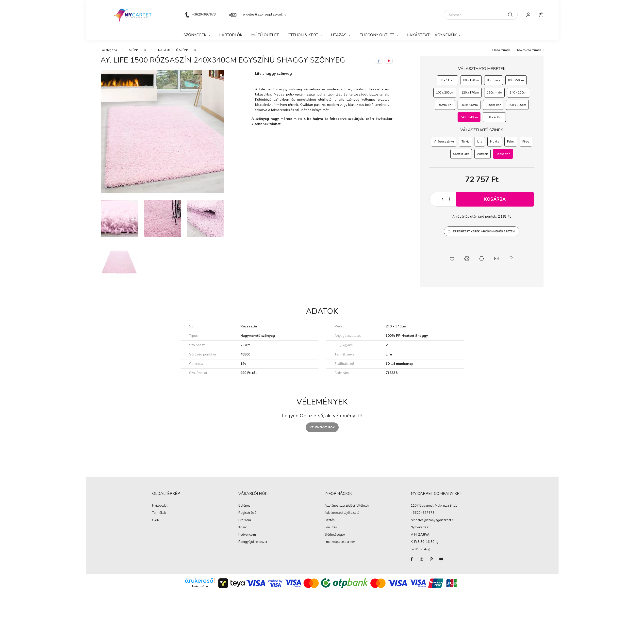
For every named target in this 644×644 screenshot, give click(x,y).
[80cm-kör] (494, 80)
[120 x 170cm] (470, 93)
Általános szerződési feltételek (347, 506)
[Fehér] (511, 142)
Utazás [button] (339, 35)
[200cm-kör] (493, 105)
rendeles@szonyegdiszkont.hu (264, 15)
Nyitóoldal (160, 506)
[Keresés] (481, 15)
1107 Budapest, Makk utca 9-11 (434, 506)
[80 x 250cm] (516, 80)
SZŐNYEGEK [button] (195, 35)
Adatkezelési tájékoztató (342, 513)
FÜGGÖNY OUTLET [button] (377, 35)
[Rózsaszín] (503, 154)
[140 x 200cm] (519, 93)
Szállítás (331, 528)
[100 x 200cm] (445, 93)
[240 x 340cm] (469, 117)
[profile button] (528, 15)
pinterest (431, 559)
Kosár (243, 528)
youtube (441, 559)
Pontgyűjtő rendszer (253, 542)
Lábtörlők (231, 35)
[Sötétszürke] (461, 154)
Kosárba (495, 199)
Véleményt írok (322, 427)
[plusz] (449, 199)
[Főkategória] (109, 50)
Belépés (244, 506)
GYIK (156, 520)
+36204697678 (204, 15)
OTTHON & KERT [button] (303, 35)
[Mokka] (495, 142)
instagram (422, 559)
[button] (482, 231)
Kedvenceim (247, 535)
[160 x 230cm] (469, 105)
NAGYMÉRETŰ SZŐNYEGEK (177, 50)
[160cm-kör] (445, 105)
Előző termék (501, 50)
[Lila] (480, 142)
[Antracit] (482, 154)
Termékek (159, 513)
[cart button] (541, 15)
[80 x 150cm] (471, 80)
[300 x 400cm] (494, 117)
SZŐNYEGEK (138, 50)
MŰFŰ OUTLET (265, 35)
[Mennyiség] (443, 199)
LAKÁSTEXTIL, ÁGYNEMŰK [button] (432, 35)
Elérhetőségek (335, 535)
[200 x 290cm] (517, 105)
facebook (412, 559)
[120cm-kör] (494, 93)
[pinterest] (389, 61)
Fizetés (330, 520)
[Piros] (526, 142)
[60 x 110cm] (447, 80)
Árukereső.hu (200, 586)
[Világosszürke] (444, 142)
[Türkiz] (465, 142)
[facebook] (379, 61)
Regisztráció (247, 513)
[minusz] (436, 199)
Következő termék (529, 50)
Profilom (245, 520)
